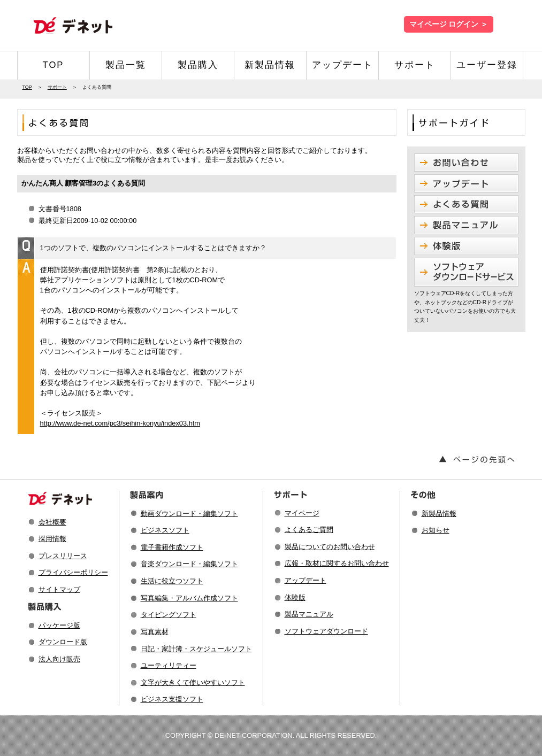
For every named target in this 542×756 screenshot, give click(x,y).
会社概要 (52, 522)
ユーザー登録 (487, 65)
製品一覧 (126, 65)
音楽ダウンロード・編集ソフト (189, 564)
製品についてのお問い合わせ (330, 547)
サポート (415, 65)
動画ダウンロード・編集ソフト (189, 514)
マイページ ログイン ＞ (449, 24)
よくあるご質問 (309, 530)
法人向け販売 (59, 659)
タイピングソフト (169, 615)
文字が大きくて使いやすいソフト (193, 682)
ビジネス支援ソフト (172, 699)
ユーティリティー (169, 665)
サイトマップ (59, 589)
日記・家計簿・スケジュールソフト (196, 649)
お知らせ (436, 530)
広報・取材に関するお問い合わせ (337, 563)
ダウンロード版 (63, 642)
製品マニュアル (309, 614)
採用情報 (52, 539)
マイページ (302, 513)
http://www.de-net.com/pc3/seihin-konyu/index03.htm (120, 423)
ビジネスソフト (165, 530)
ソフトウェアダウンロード (326, 631)
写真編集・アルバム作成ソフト (189, 598)
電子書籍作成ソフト (172, 547)
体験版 (295, 597)
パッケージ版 (59, 625)
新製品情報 (270, 65)
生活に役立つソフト (172, 581)
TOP (54, 65)
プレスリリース (63, 556)
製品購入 (198, 65)
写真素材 (155, 632)
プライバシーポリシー (73, 572)
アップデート (342, 65)
